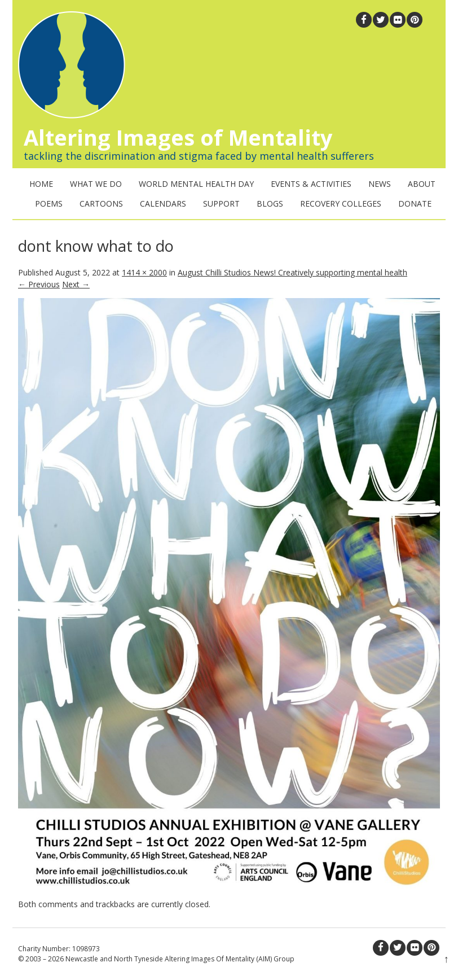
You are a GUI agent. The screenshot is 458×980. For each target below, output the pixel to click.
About (422, 184)
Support (221, 204)
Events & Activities (311, 184)
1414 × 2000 (144, 272)
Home (41, 184)
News (380, 184)
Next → (76, 284)
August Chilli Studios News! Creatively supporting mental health (292, 272)
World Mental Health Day (196, 184)
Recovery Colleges (341, 204)
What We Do (96, 184)
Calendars (163, 204)
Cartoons (101, 204)
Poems (49, 204)
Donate (415, 204)
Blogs (270, 204)
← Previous (39, 284)
